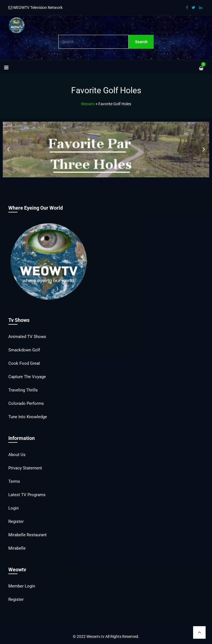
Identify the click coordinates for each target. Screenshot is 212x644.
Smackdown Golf (24, 350)
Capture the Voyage (27, 377)
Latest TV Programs (27, 495)
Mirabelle (17, 548)
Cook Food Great (24, 363)
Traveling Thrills (23, 390)
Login (13, 508)
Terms (14, 481)
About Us (17, 455)
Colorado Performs (26, 403)
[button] (8, 150)
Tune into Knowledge (28, 417)
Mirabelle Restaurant (28, 535)
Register (16, 521)
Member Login (22, 586)
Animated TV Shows (27, 337)
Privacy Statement (25, 468)
